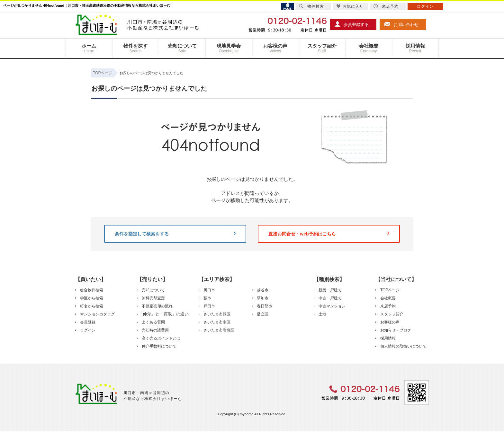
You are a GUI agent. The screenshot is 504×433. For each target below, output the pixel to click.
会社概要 (369, 48)
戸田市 (209, 306)
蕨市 (207, 298)
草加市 (263, 298)
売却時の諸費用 (155, 330)
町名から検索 (92, 306)
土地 (322, 314)
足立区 (263, 314)
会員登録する (352, 24)
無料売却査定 (153, 298)
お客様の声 (275, 48)
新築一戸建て (330, 290)
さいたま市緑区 (217, 314)
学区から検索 (92, 298)
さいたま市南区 (217, 322)
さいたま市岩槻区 (219, 330)
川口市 (209, 290)
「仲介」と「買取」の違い (164, 314)
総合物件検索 (92, 290)
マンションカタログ (97, 314)
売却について (182, 48)
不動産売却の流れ (157, 306)
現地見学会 (229, 48)
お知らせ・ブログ (396, 330)
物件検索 (311, 6)
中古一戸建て (330, 298)
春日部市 (265, 306)
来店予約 (388, 306)
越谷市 (263, 290)
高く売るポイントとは (161, 338)
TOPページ (390, 290)
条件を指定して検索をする (175, 234)
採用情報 (415, 48)
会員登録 (88, 322)
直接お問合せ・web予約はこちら (329, 234)
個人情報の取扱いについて (403, 346)
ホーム (89, 48)
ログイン (88, 330)
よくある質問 (153, 322)
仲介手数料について (159, 346)
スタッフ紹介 (322, 48)
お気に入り (350, 6)
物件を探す (136, 48)
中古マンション (332, 306)
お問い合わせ (401, 24)
